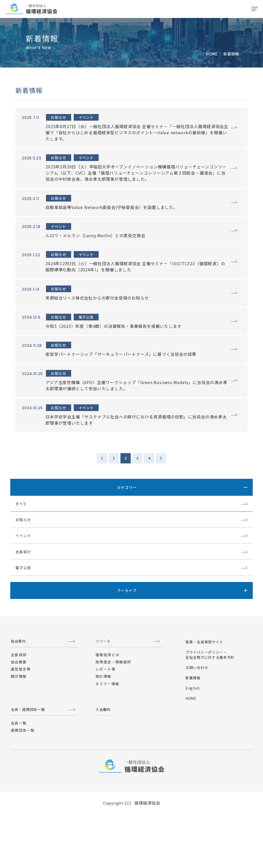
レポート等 (105, 724)
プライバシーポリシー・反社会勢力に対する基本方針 (210, 709)
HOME (191, 753)
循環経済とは (107, 709)
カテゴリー (127, 533)
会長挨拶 (19, 709)
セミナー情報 (107, 738)
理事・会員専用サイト (204, 697)
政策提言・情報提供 (113, 717)
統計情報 (104, 731)
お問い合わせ (197, 722)
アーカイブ (127, 637)
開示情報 (19, 731)
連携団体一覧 (23, 785)
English (193, 743)
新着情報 (193, 732)
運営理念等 (21, 724)
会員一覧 (19, 778)
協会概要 (19, 717)
